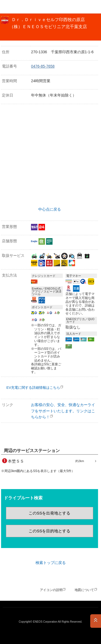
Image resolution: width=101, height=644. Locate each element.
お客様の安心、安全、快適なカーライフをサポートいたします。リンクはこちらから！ (63, 411)
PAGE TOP (96, 621)
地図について (84, 590)
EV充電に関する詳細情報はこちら (33, 388)
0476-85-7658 (43, 66)
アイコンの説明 (51, 590)
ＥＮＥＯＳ (18, 7)
